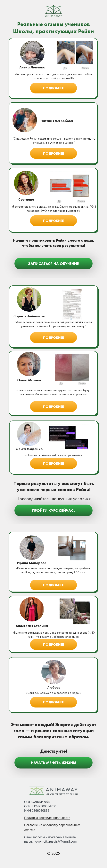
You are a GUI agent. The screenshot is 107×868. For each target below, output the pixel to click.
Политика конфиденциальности (47, 818)
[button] (53, 88)
